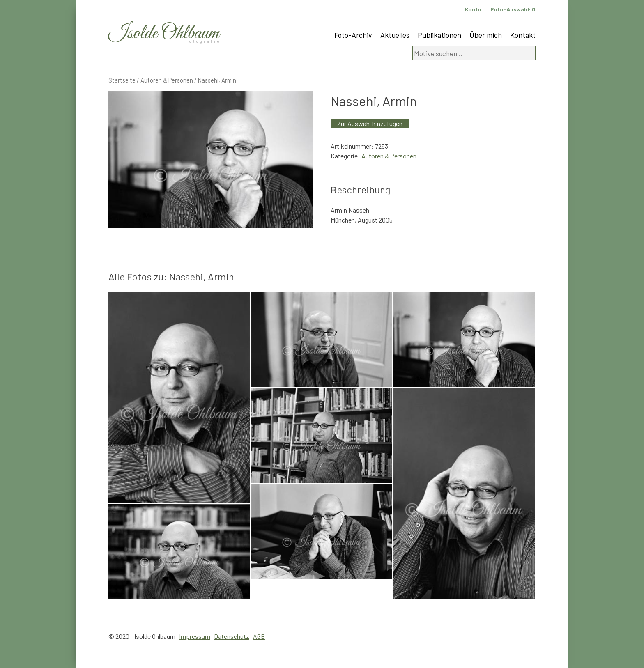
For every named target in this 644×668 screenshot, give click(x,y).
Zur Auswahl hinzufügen (370, 123)
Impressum (195, 636)
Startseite (122, 80)
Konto (473, 9)
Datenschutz (232, 636)
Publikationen (439, 35)
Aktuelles (395, 35)
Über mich (486, 35)
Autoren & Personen (167, 80)
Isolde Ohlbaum (164, 33)
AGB (259, 636)
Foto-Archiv (353, 35)
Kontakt (523, 35)
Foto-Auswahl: (513, 9)
